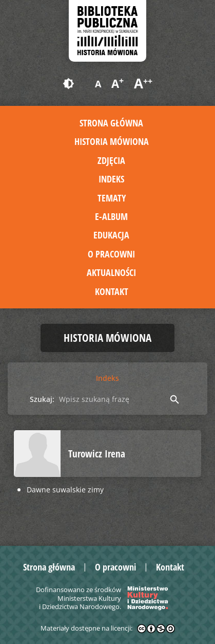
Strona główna (111, 123)
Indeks (111, 179)
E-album (111, 216)
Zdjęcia (111, 160)
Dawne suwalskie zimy (65, 490)
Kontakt (112, 291)
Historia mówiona (112, 141)
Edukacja (111, 235)
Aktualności (111, 272)
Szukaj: (42, 399)
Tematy (112, 198)
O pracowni (111, 254)
